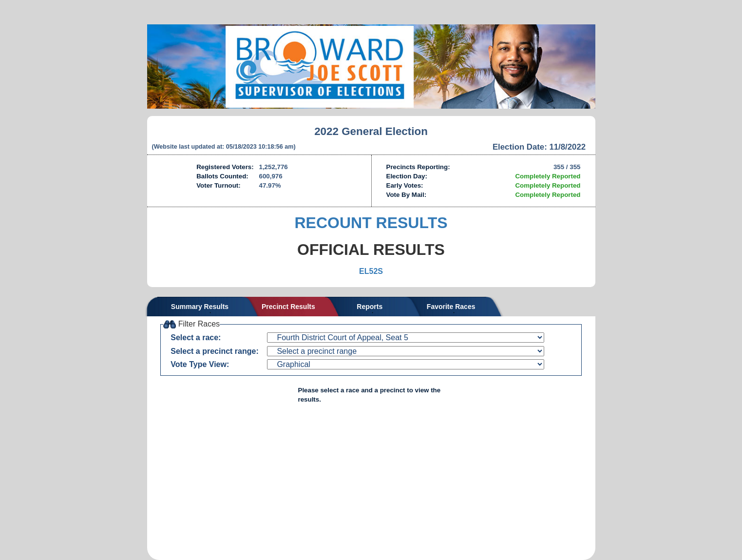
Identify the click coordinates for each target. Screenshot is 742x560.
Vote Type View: (200, 364)
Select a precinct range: (215, 351)
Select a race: (196, 338)
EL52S (371, 271)
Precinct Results (288, 307)
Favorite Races (451, 307)
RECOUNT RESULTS (371, 223)
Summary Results (200, 307)
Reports (370, 307)
